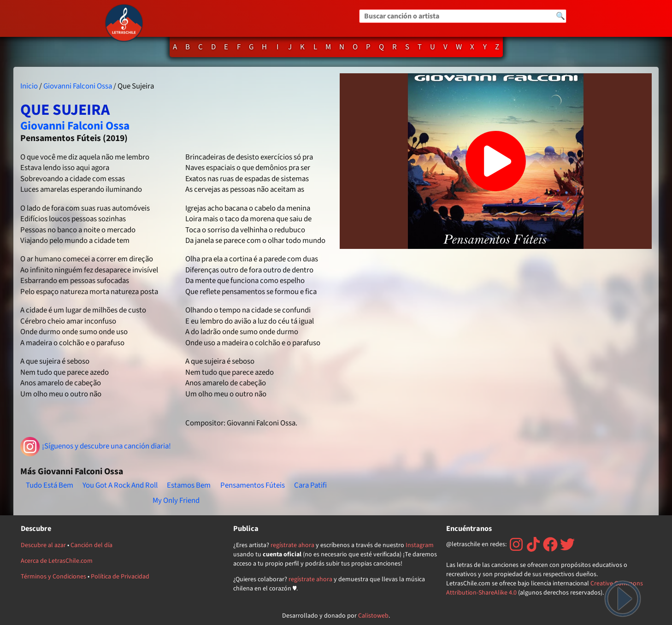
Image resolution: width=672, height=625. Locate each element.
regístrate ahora (292, 545)
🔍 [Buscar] (560, 16)
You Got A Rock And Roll (120, 485)
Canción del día (91, 545)
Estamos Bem (189, 485)
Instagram (420, 545)
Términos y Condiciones (53, 577)
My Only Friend (176, 501)
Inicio (29, 86)
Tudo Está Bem (50, 485)
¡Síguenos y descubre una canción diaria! (96, 447)
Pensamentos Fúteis (253, 485)
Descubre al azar (43, 545)
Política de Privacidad (120, 577)
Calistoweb (373, 616)
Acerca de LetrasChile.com (57, 561)
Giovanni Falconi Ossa (78, 86)
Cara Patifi (310, 485)
